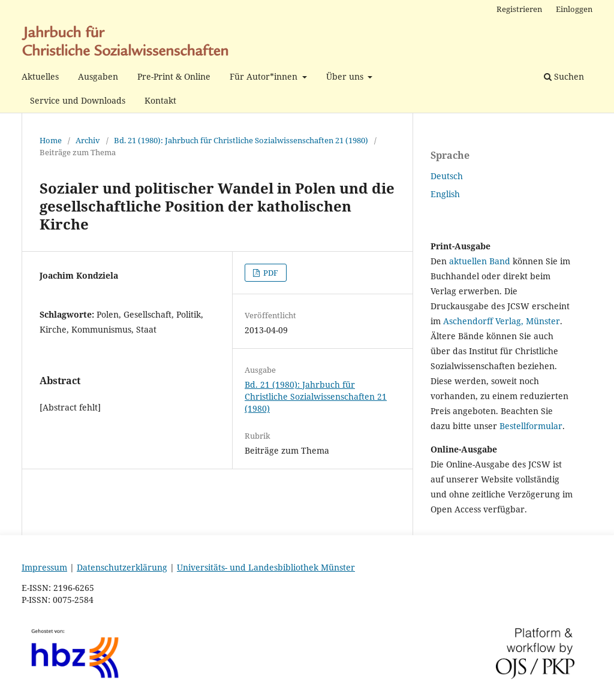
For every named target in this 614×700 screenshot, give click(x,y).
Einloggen (574, 9)
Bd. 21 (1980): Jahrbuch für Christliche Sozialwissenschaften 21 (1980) (241, 140)
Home (51, 140)
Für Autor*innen (265, 76)
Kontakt (160, 100)
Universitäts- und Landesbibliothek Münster (266, 567)
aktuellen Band (480, 261)
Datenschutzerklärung (122, 567)
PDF (270, 273)
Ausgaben (98, 76)
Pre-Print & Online (174, 76)
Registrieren (519, 9)
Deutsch (447, 176)
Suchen (564, 76)
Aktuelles (40, 76)
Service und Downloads (78, 100)
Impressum (44, 567)
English (445, 194)
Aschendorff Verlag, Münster (502, 321)
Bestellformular (531, 426)
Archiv (88, 140)
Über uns (346, 76)
